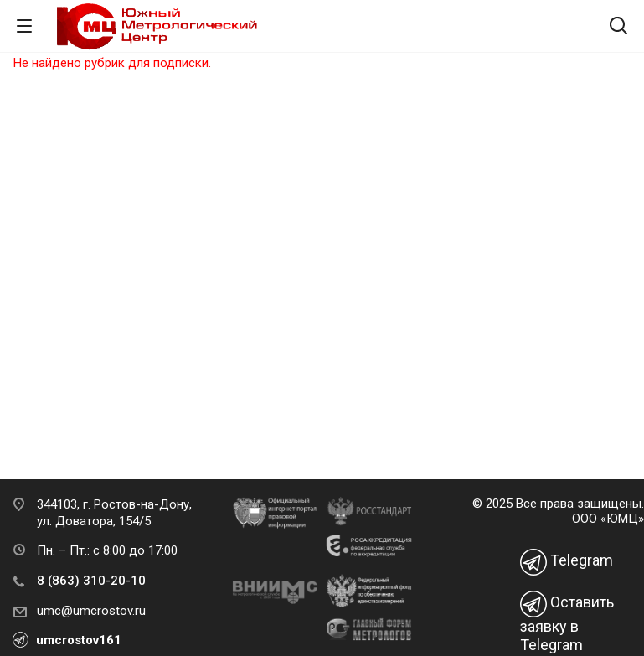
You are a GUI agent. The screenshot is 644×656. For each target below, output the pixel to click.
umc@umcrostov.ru (91, 611)
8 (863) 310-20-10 (91, 581)
